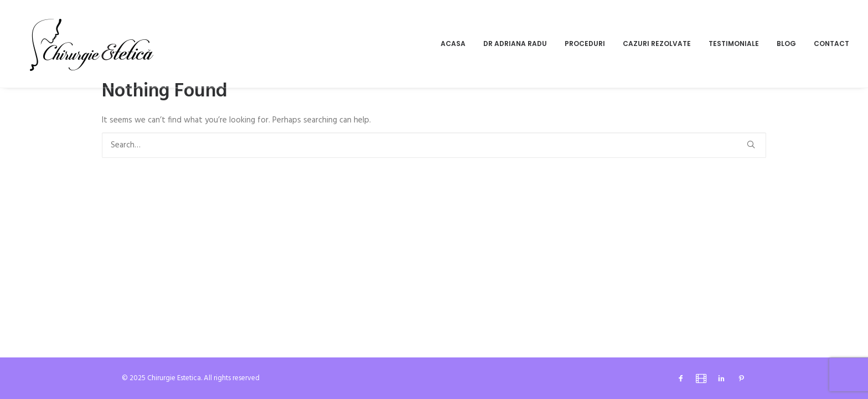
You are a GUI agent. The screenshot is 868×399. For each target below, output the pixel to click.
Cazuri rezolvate (657, 44)
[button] (751, 144)
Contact (831, 44)
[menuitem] (457, 44)
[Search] (434, 145)
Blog (786, 44)
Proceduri (585, 44)
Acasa (453, 44)
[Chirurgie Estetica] (92, 44)
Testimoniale (734, 44)
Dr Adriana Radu (515, 44)
